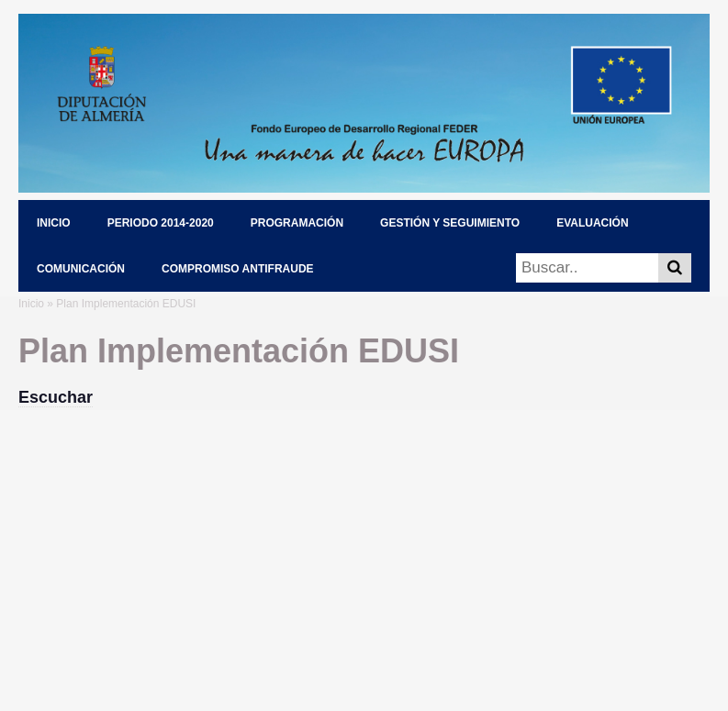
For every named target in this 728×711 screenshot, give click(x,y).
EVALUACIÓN (592, 223)
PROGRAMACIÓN (297, 223)
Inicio (31, 304)
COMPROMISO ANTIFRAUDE (238, 269)
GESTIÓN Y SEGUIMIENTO (450, 223)
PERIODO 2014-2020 (161, 223)
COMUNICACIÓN (81, 269)
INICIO (54, 223)
